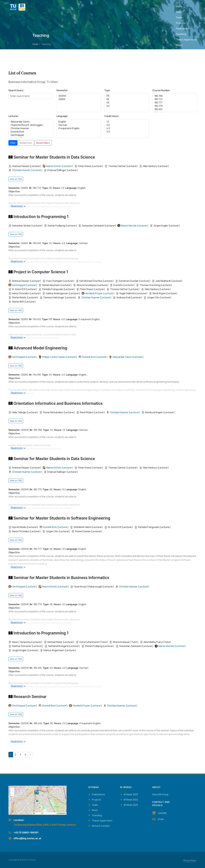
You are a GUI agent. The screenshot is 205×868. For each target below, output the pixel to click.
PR (127, 96)
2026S (79, 99)
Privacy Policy (190, 860)
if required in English (79, 128)
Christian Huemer (31, 128)
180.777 (174, 103)
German (79, 125)
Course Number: (161, 90)
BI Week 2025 (131, 805)
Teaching (97, 815)
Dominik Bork (31, 132)
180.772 (174, 99)
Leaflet (37, 813)
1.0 (127, 122)
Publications (98, 794)
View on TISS (16, 179)
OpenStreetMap (50, 813)
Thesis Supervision (102, 821)
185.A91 (174, 109)
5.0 (127, 132)
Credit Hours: (112, 116)
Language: (62, 116)
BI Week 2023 (131, 794)
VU (127, 106)
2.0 (127, 125)
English (79, 122)
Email (158, 819)
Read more (18, 206)
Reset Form (26, 143)
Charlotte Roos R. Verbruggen (31, 125)
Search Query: (16, 90)
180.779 (174, 106)
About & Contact (101, 826)
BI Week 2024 (131, 800)
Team (95, 805)
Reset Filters (43, 143)
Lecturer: (14, 116)
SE (127, 99)
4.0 (127, 128)
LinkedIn (159, 813)
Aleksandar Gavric (31, 122)
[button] (37, 802)
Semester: (62, 90)
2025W (79, 96)
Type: (107, 90)
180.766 (174, 96)
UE (127, 103)
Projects (96, 800)
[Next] (30, 755)
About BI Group (160, 794)
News (95, 810)
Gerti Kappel (31, 135)
